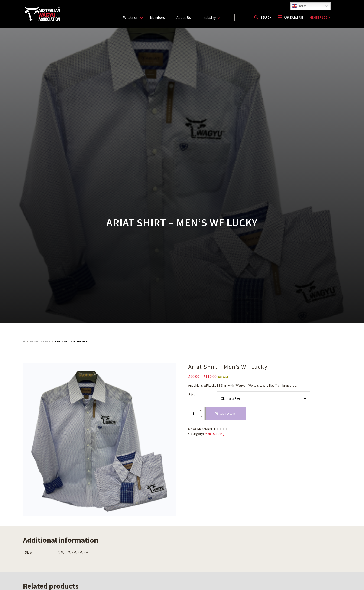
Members (160, 18)
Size (192, 395)
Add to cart (226, 413)
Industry (211, 18)
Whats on (133, 18)
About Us (186, 18)
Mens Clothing (215, 434)
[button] (262, 17)
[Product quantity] (193, 413)
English (299, 6)
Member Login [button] (320, 18)
